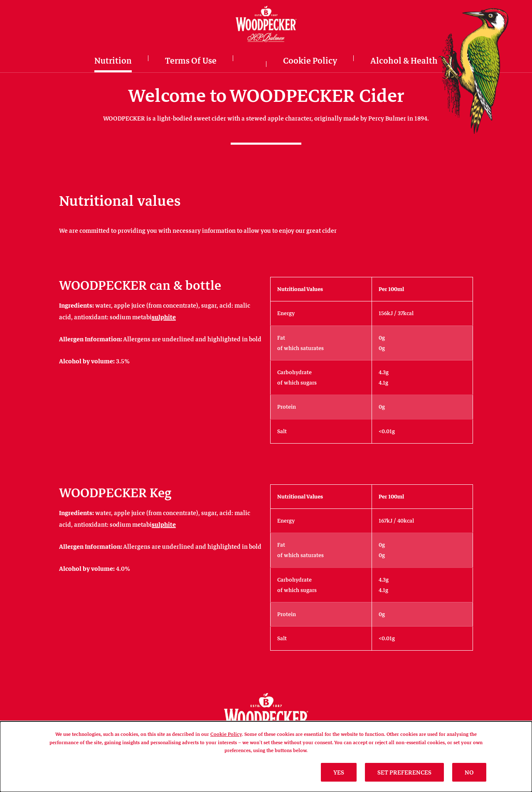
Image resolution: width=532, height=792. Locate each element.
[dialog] (266, 757)
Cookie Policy (226, 734)
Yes (339, 772)
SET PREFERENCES (404, 772)
